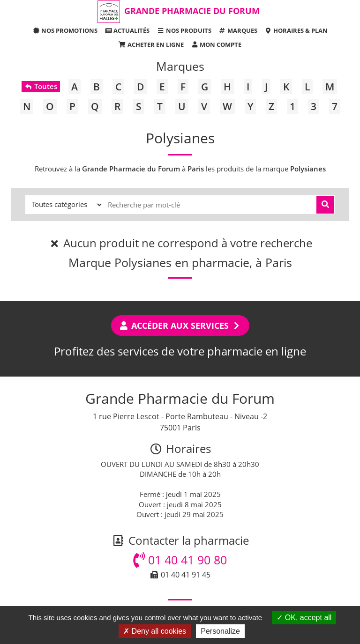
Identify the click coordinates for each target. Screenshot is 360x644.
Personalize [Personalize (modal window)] (220, 631)
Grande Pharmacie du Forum (192, 11)
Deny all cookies (155, 631)
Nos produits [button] (184, 30)
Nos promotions (65, 30)
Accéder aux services (180, 326)
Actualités (127, 30)
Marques (238, 30)
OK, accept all (304, 618)
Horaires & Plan (296, 30)
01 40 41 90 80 (180, 560)
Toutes (41, 86)
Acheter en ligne (151, 44)
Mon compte (216, 44)
